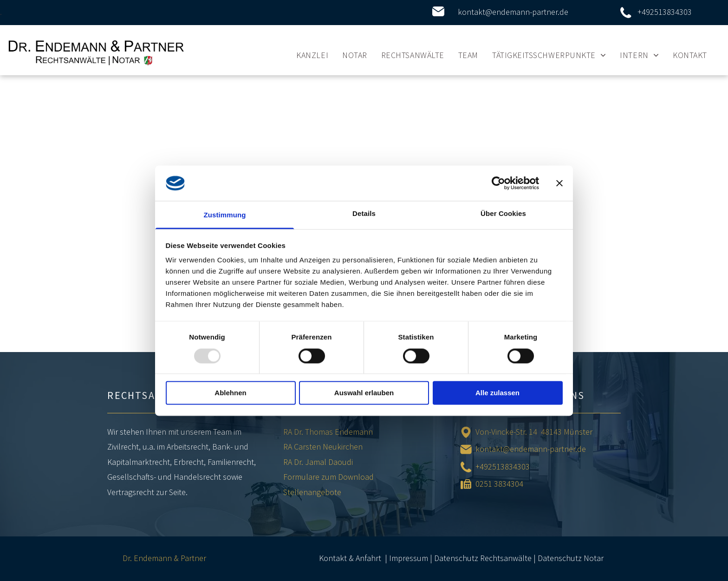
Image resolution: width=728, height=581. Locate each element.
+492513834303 (665, 12)
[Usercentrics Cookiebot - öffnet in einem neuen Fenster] (498, 183)
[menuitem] (312, 55)
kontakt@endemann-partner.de (513, 12)
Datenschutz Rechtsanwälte (483, 558)
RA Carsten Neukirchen (323, 447)
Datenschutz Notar (571, 558)
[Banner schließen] (559, 183)
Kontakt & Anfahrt (350, 558)
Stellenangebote (312, 492)
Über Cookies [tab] (503, 214)
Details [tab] (364, 214)
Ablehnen (230, 393)
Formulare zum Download (328, 477)
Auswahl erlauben (364, 393)
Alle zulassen (497, 393)
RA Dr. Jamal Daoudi (318, 462)
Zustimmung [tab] (225, 215)
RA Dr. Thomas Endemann (328, 432)
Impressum (409, 558)
